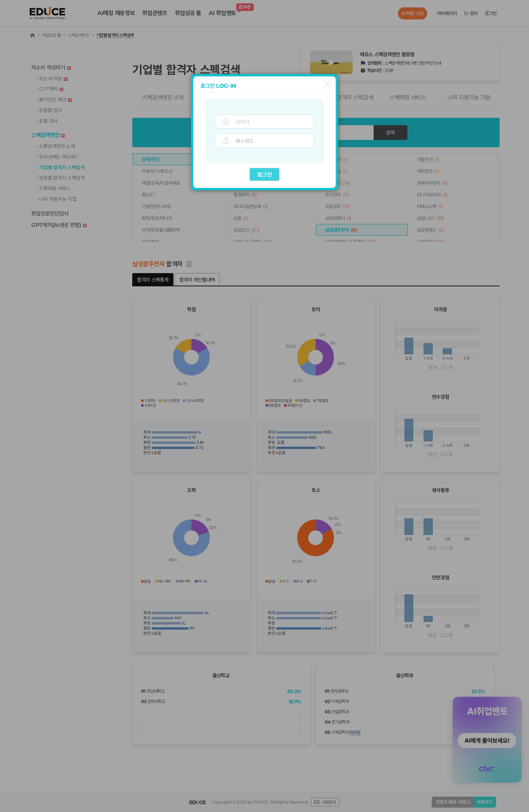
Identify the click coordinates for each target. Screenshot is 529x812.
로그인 (265, 175)
